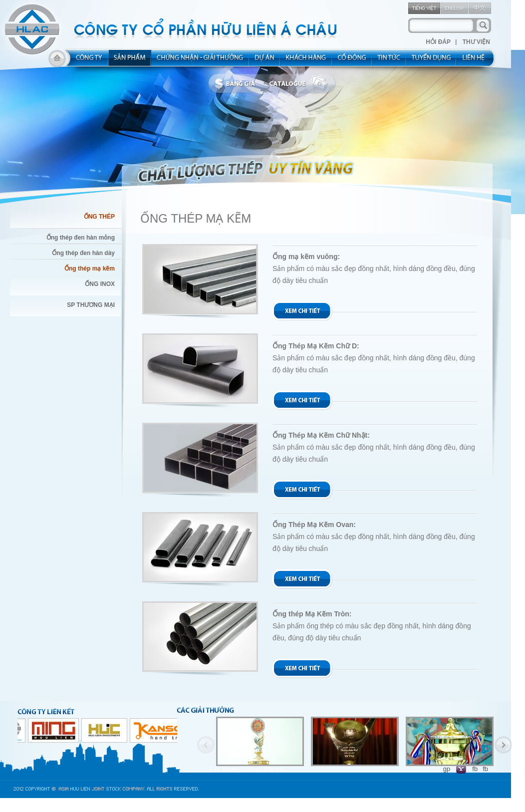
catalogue (301, 84)
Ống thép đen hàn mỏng (81, 238)
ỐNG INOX (100, 284)
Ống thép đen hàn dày (83, 253)
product (130, 61)
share (352, 61)
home (57, 61)
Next (503, 745)
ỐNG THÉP (99, 217)
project (265, 61)
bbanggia (237, 84)
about (86, 61)
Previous (206, 745)
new (390, 61)
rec (432, 61)
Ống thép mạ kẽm (90, 269)
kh (306, 61)
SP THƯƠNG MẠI (91, 305)
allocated (200, 61)
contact (477, 61)
